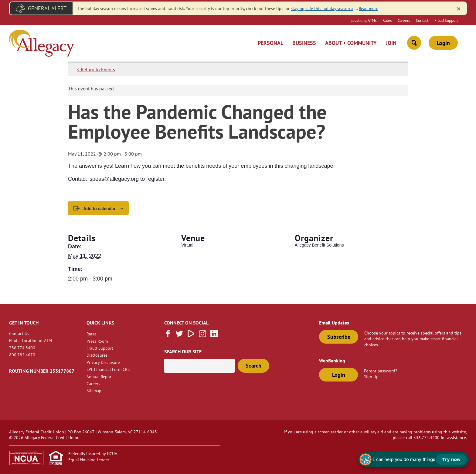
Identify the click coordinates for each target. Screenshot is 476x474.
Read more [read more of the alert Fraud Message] (369, 8)
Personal (270, 43)
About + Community (351, 43)
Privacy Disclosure (103, 362)
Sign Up (371, 377)
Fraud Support (446, 20)
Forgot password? (381, 371)
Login (443, 43)
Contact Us (19, 333)
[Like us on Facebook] (168, 335)
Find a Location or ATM (31, 340)
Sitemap (94, 390)
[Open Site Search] (414, 43)
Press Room (97, 341)
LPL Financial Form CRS (108, 369)
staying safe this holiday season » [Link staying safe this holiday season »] (322, 8)
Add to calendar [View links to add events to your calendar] (100, 209)
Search (253, 366)
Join (391, 43)
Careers (404, 20)
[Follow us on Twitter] (179, 335)
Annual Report (100, 377)
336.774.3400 (22, 348)
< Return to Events (96, 69)
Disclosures (97, 355)
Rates (387, 20)
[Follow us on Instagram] (202, 335)
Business (304, 43)
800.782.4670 (22, 355)
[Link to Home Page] (42, 44)
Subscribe (339, 337)
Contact (422, 20)
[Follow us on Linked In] (214, 335)
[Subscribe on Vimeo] (191, 335)
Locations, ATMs (364, 20)
